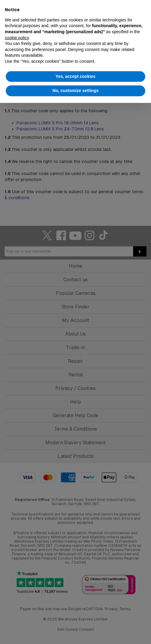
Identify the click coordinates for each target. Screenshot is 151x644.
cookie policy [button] (17, 38)
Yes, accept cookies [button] (75, 76)
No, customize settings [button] (75, 91)
